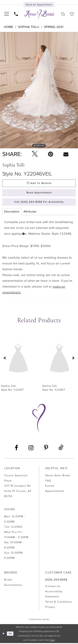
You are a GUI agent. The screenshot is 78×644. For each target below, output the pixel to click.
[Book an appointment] (39, 5)
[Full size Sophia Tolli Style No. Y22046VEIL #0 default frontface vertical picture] (39, 90)
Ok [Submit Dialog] (11, 634)
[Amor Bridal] (39, 15)
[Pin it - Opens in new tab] (50, 154)
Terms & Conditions (59, 603)
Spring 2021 (54, 27)
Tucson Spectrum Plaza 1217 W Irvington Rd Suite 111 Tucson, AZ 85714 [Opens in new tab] (18, 487)
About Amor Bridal (58, 477)
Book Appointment (39, 193)
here (52, 641)
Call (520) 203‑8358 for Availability (39, 203)
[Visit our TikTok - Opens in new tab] (61, 449)
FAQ (48, 482)
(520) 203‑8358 (56, 581)
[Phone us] (16, 14)
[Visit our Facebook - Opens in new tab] (16, 449)
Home (9, 27)
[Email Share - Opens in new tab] (66, 154)
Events (50, 487)
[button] (7, 14)
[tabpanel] (39, 90)
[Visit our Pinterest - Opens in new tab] (46, 449)
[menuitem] (7, 14)
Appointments (55, 492)
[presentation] (18, 359)
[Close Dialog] (4, 635)
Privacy (50, 608)
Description (12, 213)
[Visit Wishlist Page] (72, 14)
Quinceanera (13, 586)
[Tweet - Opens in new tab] (35, 154)
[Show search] (63, 14)
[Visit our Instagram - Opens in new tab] (31, 449)
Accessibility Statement (54, 595)
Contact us (53, 587)
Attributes (30, 213)
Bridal (8, 581)
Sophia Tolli (29, 27)
